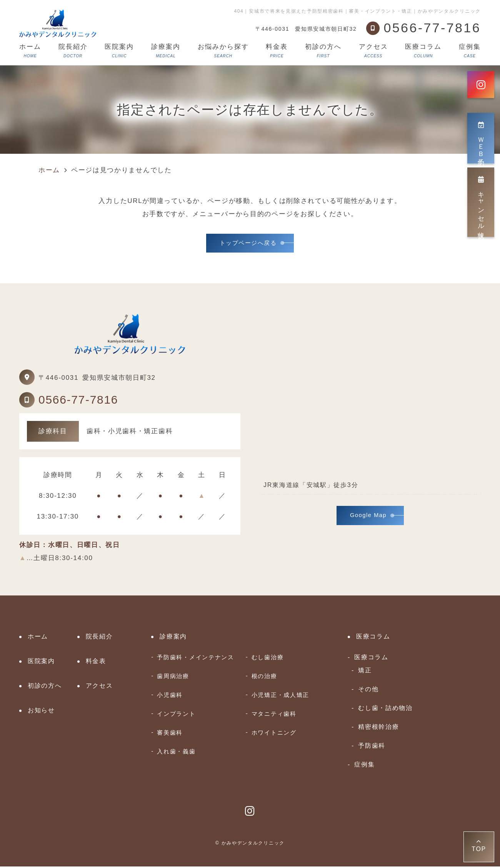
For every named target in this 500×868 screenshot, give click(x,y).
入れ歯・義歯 (176, 753)
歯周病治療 (173, 678)
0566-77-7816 (78, 401)
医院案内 (119, 51)
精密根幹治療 (378, 728)
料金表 (277, 51)
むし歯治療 (268, 659)
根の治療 (264, 678)
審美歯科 (170, 734)
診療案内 (166, 51)
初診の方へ (323, 51)
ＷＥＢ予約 (481, 138)
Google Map (368, 518)
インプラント (176, 715)
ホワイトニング (274, 734)
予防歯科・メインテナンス (195, 659)
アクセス (373, 51)
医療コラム (423, 51)
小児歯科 (170, 696)
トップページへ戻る (248, 244)
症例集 (470, 51)
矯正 (365, 672)
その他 (368, 690)
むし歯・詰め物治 (385, 709)
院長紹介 (73, 51)
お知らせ (41, 712)
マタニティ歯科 (274, 715)
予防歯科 (372, 747)
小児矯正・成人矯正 (280, 696)
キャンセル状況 (481, 202)
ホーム (30, 51)
